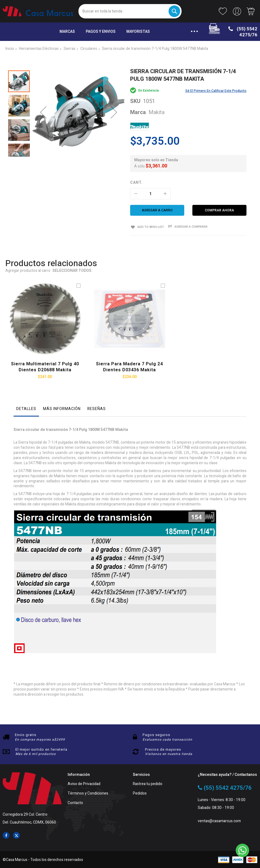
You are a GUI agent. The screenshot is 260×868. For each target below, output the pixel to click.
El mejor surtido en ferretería (41, 749)
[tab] (26, 409)
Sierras (70, 49)
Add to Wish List (150, 226)
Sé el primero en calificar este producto (216, 91)
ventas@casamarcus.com (219, 820)
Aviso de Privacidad (84, 784)
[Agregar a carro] (157, 210)
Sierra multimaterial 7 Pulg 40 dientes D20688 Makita (45, 366)
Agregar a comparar (190, 227)
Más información (62, 408)
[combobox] (130, 11)
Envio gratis (26, 734)
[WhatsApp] (242, 850)
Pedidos (140, 793)
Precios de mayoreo (163, 749)
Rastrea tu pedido (148, 784)
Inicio (10, 49)
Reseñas (97, 408)
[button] (43, 106)
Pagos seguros (156, 734)
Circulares (89, 49)
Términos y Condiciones (88, 793)
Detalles (26, 408)
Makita (157, 112)
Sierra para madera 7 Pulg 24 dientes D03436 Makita (130, 366)
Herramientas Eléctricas (39, 49)
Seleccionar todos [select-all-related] (72, 271)
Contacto (75, 803)
